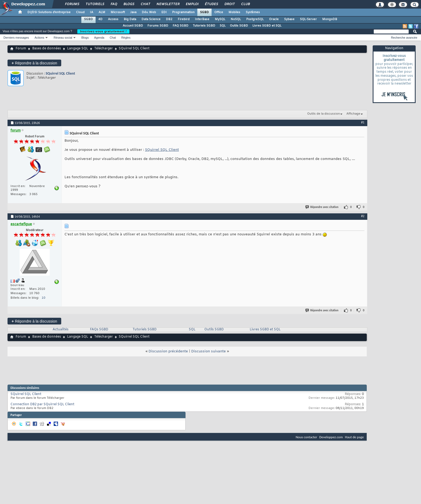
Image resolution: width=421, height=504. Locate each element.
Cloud (80, 12)
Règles (126, 38)
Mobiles (234, 12)
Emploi (192, 4)
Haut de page (354, 437)
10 (43, 298)
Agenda (99, 38)
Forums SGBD (158, 26)
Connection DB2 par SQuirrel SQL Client (42, 404)
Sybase (289, 19)
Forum (21, 49)
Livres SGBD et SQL (267, 26)
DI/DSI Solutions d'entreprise (49, 12)
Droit (229, 4)
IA (92, 12)
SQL (223, 26)
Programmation (183, 12)
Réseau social (63, 38)
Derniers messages (16, 38)
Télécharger (104, 49)
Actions (39, 38)
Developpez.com (331, 437)
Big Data (130, 19)
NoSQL (236, 19)
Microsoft (118, 12)
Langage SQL (78, 49)
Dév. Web (149, 12)
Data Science (151, 19)
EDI (164, 12)
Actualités (61, 330)
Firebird (184, 19)
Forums (72, 4)
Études (211, 4)
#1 (363, 122)
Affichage (353, 114)
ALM (102, 12)
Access (113, 19)
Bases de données (47, 49)
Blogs (129, 4)
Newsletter (168, 4)
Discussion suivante (208, 351)
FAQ (114, 4)
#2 (363, 216)
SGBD (204, 12)
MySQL (220, 19)
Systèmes (253, 12)
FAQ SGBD (181, 26)
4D (100, 19)
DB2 (169, 19)
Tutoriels (95, 4)
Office (219, 12)
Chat (145, 4)
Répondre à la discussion (34, 63)
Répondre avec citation (322, 207)
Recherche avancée (404, 38)
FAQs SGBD (99, 330)
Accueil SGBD (133, 26)
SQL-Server (308, 19)
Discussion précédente (168, 351)
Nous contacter (306, 437)
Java (133, 12)
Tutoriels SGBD (204, 26)
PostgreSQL (255, 19)
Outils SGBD (239, 26)
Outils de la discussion (324, 114)
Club (245, 4)
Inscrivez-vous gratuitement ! (103, 31)
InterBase (202, 19)
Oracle (274, 19)
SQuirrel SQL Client (60, 73)
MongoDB (330, 19)
